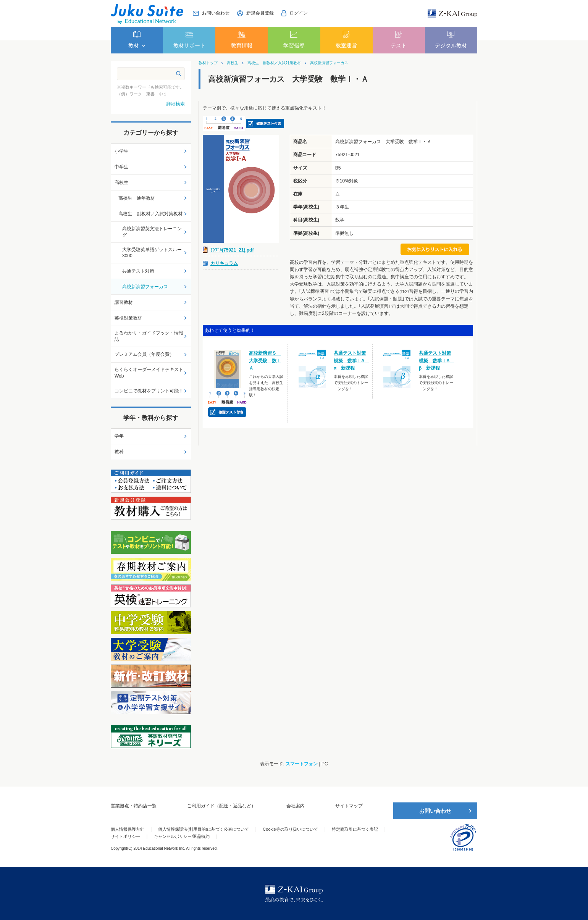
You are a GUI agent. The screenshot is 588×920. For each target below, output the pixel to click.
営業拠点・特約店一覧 (134, 806)
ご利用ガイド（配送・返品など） (221, 806)
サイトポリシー (125, 836)
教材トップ (208, 63)
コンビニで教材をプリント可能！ (149, 391)
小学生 (121, 151)
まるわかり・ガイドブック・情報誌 (149, 336)
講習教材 (124, 302)
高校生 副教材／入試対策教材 (274, 63)
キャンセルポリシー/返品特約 (182, 836)
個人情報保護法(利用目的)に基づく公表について (204, 829)
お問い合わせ (435, 811)
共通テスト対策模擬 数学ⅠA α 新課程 (351, 360)
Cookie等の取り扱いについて (290, 829)
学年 (119, 436)
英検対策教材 (128, 318)
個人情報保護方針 (128, 829)
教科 (119, 452)
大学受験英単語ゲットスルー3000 (152, 253)
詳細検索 (176, 104)
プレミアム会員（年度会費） (144, 354)
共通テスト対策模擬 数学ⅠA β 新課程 (436, 360)
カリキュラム (224, 263)
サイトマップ (349, 806)
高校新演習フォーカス (329, 63)
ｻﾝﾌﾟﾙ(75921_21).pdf (232, 250)
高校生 (233, 63)
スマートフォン (302, 764)
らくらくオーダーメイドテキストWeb (149, 373)
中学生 (121, 167)
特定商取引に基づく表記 (355, 829)
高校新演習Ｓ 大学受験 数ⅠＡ (265, 360)
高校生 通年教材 (137, 198)
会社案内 (296, 806)
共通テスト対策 (138, 271)
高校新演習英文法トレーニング (152, 232)
